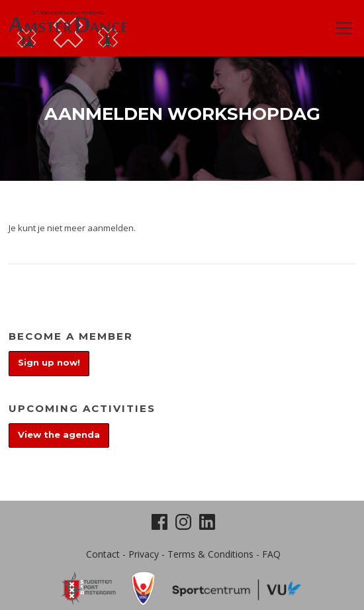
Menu (344, 28)
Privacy (144, 554)
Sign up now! (49, 362)
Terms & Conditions (210, 554)
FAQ (271, 554)
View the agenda (59, 434)
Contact (103, 554)
